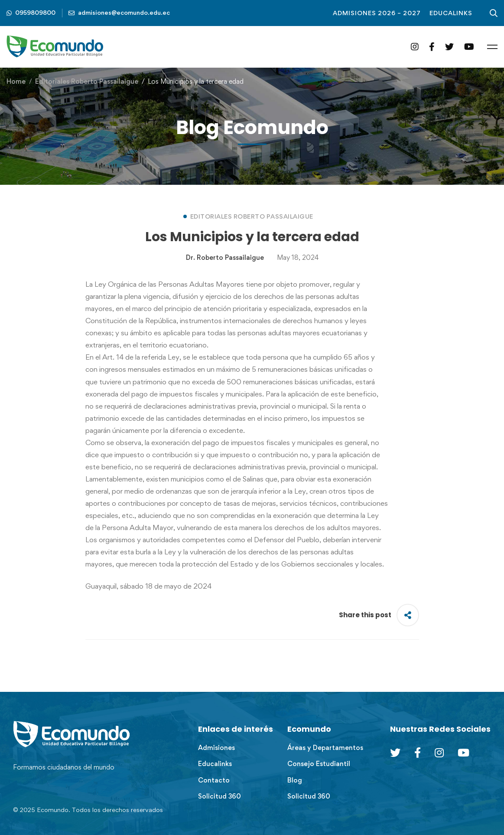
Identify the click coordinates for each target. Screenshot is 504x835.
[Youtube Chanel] (463, 753)
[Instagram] (415, 47)
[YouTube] (469, 47)
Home (16, 81)
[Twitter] (449, 47)
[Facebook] (432, 47)
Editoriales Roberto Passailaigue (87, 81)
